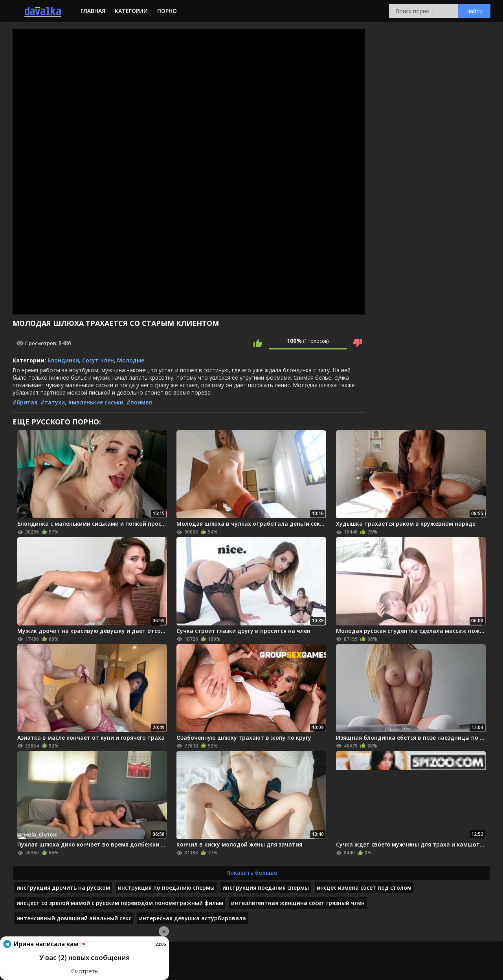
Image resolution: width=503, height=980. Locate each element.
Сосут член (98, 360)
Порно (167, 11)
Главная (93, 11)
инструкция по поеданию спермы (166, 888)
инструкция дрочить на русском (63, 888)
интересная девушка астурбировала (193, 918)
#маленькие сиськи (96, 402)
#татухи (53, 402)
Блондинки (63, 360)
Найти (474, 11)
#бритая (25, 402)
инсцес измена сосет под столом (364, 888)
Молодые (131, 360)
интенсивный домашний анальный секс (74, 918)
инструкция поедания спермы (266, 888)
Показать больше (252, 873)
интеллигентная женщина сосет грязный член (298, 903)
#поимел (139, 402)
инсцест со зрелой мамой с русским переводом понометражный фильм (120, 903)
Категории (131, 11)
